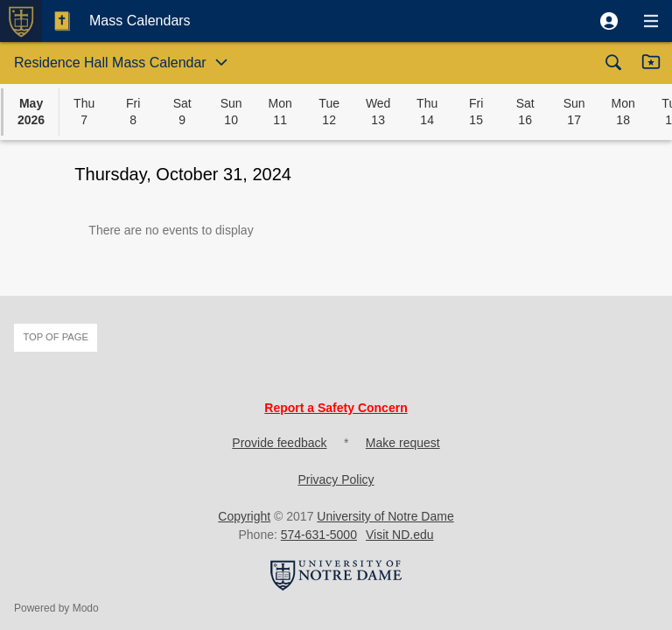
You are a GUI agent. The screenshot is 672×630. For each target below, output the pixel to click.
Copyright (244, 516)
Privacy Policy (336, 479)
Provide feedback (279, 443)
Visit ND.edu (400, 535)
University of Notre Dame (385, 516)
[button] (609, 21)
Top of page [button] (56, 337)
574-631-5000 (319, 535)
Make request (403, 443)
